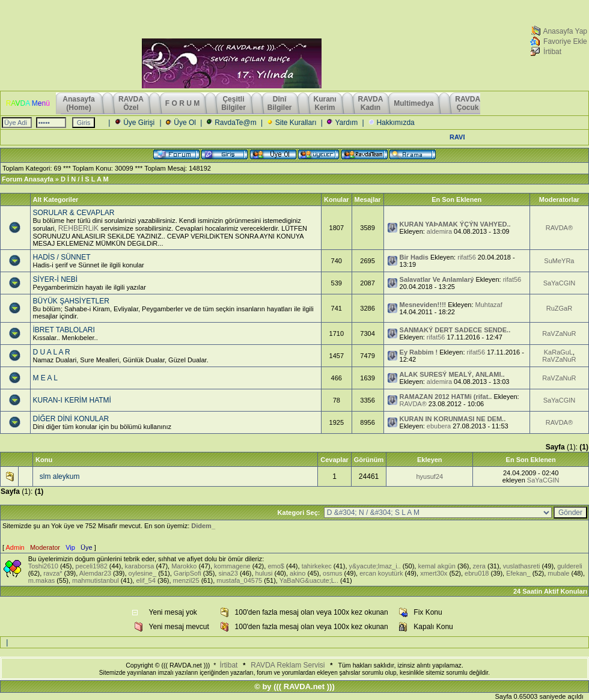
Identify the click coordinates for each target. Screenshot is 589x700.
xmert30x (434, 573)
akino (298, 573)
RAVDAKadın (371, 103)
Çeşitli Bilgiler (233, 103)
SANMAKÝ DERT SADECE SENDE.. (455, 330)
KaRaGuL (558, 352)
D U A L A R (52, 352)
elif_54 (145, 580)
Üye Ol (185, 123)
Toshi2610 (43, 566)
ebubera (439, 426)
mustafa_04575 (239, 580)
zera (479, 566)
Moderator (45, 547)
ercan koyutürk (381, 573)
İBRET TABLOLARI (64, 330)
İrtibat (552, 52)
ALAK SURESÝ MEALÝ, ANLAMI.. (452, 374)
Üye (87, 547)
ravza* (53, 573)
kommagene (232, 566)
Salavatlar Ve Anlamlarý (437, 279)
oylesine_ (142, 573)
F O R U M (182, 103)
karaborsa (140, 566)
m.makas (42, 580)
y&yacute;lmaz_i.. (375, 566)
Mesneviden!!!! (423, 305)
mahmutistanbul (96, 580)
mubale (558, 573)
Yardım (346, 123)
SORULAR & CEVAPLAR (74, 213)
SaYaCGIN (560, 283)
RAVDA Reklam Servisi (288, 665)
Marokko (184, 566)
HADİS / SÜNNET (62, 257)
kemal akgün (436, 566)
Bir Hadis (414, 257)
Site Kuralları (296, 123)
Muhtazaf (489, 305)
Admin (15, 547)
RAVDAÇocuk (468, 103)
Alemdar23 (95, 573)
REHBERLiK (80, 228)
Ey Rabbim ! (419, 352)
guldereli (570, 566)
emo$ (276, 566)
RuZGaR (559, 308)
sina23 (228, 573)
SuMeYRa (559, 261)
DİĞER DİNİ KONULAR (71, 419)
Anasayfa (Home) (80, 103)
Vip (70, 547)
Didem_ (203, 526)
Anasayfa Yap (565, 31)
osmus (332, 573)
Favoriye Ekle (565, 41)
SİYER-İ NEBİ (56, 279)
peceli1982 (92, 566)
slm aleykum (60, 476)
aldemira (439, 231)
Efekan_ (518, 573)
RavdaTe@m (236, 123)
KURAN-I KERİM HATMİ (72, 400)
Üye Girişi (139, 123)
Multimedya (414, 103)
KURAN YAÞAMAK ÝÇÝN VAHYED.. (455, 224)
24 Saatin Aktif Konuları (550, 591)
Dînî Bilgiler (280, 103)
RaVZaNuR (559, 333)
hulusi (264, 573)
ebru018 (477, 573)
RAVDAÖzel (131, 103)
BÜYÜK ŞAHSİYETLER (71, 301)
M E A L (45, 378)
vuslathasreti (522, 566)
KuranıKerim (325, 103)
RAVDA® (559, 228)
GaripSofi (188, 573)
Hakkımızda (395, 123)
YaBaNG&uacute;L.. (309, 580)
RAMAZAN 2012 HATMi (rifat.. (446, 397)
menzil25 (186, 580)
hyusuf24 (429, 476)
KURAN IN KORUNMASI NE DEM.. (453, 419)
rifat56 (467, 257)
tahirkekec (317, 566)
